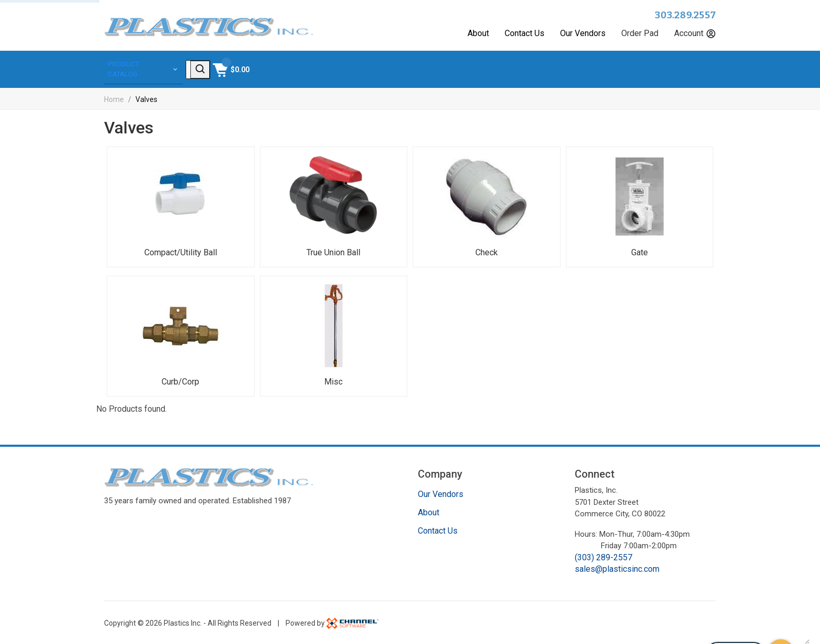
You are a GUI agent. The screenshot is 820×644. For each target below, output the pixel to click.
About (478, 33)
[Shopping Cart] (696, 69)
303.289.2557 (685, 15)
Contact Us (525, 33)
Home (114, 98)
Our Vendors (583, 33)
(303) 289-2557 (603, 556)
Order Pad (640, 33)
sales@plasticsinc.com (617, 567)
